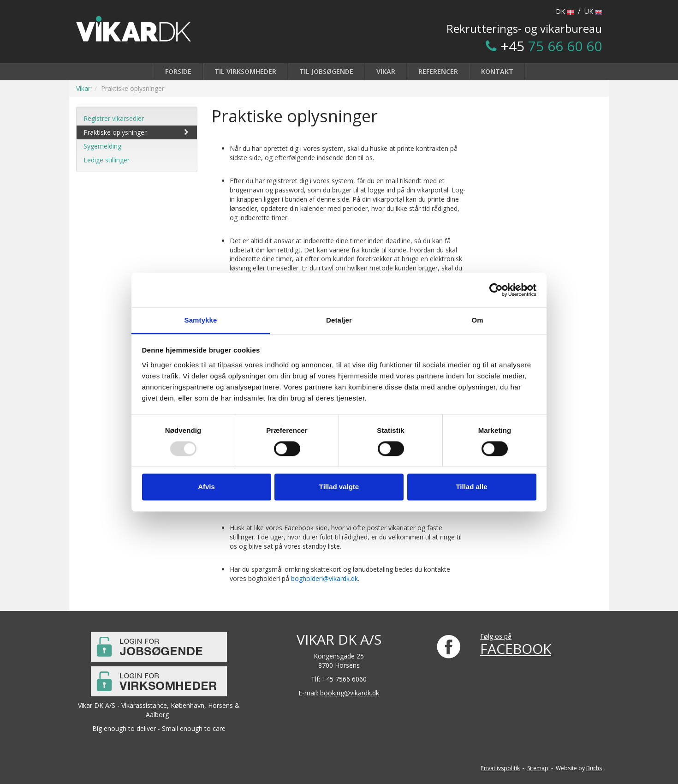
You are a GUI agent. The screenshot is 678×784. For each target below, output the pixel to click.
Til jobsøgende (326, 71)
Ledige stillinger (107, 160)
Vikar (386, 71)
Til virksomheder (245, 71)
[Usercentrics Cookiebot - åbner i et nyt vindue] (496, 290)
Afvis (206, 487)
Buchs (594, 768)
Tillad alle (471, 487)
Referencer (438, 71)
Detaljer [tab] (339, 320)
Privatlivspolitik (500, 768)
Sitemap (538, 768)
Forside (178, 71)
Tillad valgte (339, 487)
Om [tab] (477, 320)
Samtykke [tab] (201, 320)
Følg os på (496, 636)
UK (593, 11)
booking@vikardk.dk (350, 693)
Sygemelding (102, 146)
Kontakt (497, 71)
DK (565, 11)
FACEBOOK (516, 649)
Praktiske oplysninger (137, 132)
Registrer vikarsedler (114, 118)
